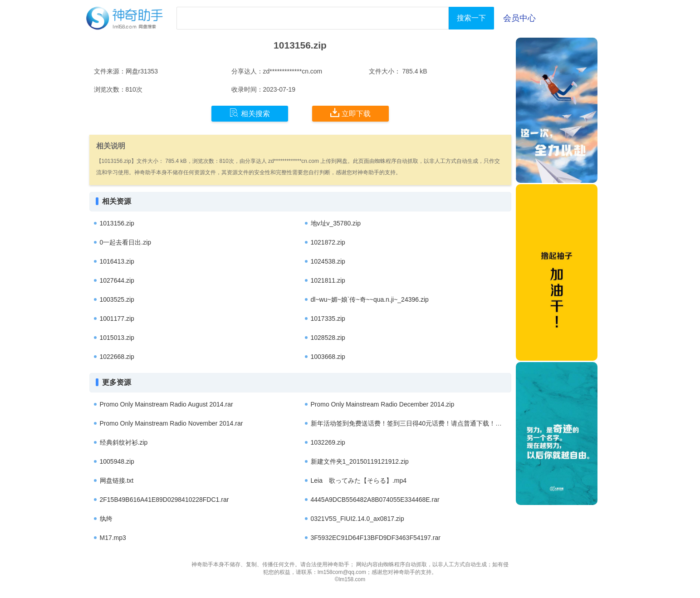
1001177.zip (117, 319)
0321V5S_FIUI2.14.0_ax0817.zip (357, 519)
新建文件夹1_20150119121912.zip (360, 461)
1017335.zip (328, 319)
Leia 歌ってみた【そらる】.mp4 (359, 480)
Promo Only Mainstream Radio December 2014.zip (383, 404)
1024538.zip (328, 261)
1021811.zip (328, 280)
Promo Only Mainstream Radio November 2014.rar (171, 423)
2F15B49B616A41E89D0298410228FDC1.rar (164, 500)
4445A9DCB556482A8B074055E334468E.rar (375, 500)
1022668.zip (117, 357)
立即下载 (350, 113)
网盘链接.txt (117, 480)
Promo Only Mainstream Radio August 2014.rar (166, 404)
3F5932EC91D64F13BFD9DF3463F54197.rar (376, 538)
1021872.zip (328, 242)
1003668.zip (328, 357)
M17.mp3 (113, 538)
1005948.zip (117, 461)
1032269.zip (328, 442)
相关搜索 (250, 113)
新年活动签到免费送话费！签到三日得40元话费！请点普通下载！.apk (409, 423)
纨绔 (106, 519)
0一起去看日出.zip (126, 242)
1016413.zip (117, 261)
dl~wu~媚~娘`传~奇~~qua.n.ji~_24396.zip (370, 299)
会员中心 (519, 18)
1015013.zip (117, 338)
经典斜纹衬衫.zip (124, 442)
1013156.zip (117, 223)
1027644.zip (117, 280)
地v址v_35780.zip (336, 223)
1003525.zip (117, 299)
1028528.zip (328, 338)
